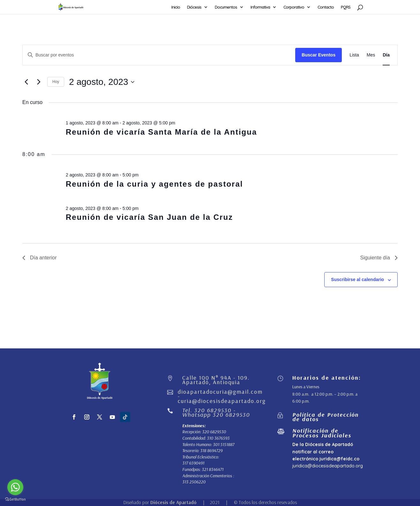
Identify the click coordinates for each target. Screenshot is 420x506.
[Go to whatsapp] (15, 487)
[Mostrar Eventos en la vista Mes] (371, 55)
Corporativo (294, 7)
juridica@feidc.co (339, 459)
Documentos (226, 7)
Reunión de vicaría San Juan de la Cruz (149, 217)
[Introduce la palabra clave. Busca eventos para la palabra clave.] (159, 55)
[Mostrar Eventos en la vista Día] (386, 55)
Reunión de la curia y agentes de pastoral (154, 184)
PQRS (346, 7)
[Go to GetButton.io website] (15, 499)
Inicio (176, 7)
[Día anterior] (26, 82)
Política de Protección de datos (326, 417)
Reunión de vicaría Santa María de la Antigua (161, 132)
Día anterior (40, 258)
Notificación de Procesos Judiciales (322, 433)
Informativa (260, 7)
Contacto (326, 7)
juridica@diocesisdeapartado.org (328, 466)
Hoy (56, 82)
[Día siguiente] (39, 82)
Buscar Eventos (319, 55)
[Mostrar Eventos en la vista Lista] (354, 55)
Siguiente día (379, 258)
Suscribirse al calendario (357, 279)
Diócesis (194, 7)
